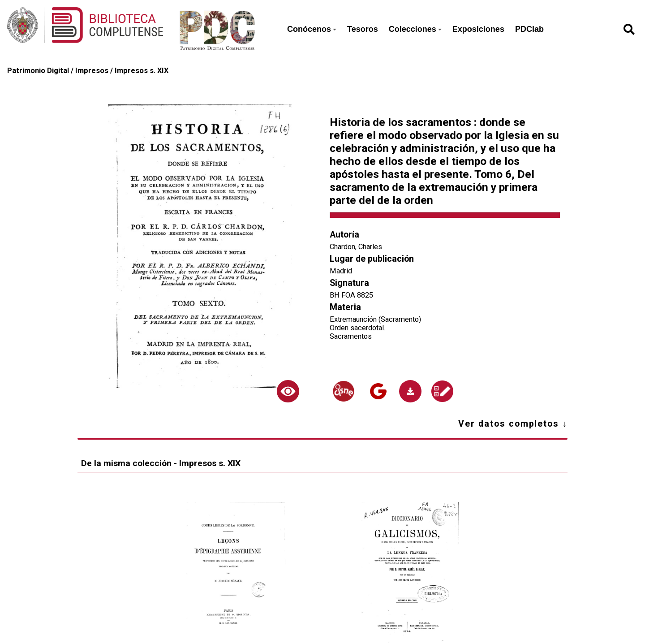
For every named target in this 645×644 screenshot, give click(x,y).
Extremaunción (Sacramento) (375, 319)
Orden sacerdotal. (358, 328)
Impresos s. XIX (142, 71)
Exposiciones (478, 29)
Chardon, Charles (356, 247)
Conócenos (312, 29)
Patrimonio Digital (38, 71)
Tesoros (363, 29)
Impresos (92, 71)
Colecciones (415, 29)
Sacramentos (351, 336)
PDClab (529, 29)
